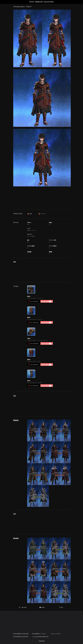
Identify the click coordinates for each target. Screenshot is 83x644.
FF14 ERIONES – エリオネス (39, 634)
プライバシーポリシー (56, 634)
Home (42, 607)
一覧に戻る (23, 607)
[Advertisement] (42, 198)
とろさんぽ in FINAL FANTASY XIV (40, 637)
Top (61, 607)
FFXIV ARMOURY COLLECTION (42, 2)
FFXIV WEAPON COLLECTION (21, 637)
